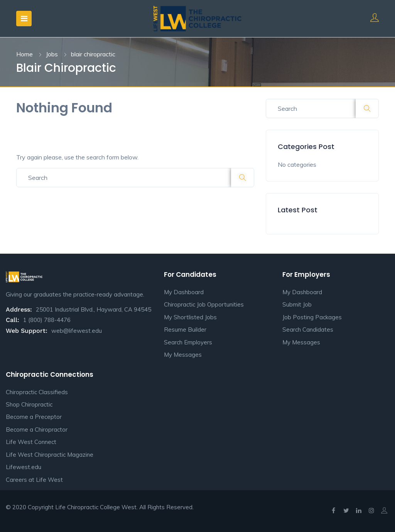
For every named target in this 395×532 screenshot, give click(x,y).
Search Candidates (308, 330)
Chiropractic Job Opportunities (204, 304)
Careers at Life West (34, 480)
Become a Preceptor (34, 417)
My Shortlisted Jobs (190, 317)
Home (24, 54)
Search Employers (188, 342)
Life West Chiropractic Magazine (50, 455)
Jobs (52, 54)
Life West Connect (31, 442)
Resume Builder (185, 330)
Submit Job (297, 304)
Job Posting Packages (312, 317)
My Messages (183, 355)
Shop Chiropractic (29, 404)
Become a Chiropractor (37, 429)
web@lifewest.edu (77, 331)
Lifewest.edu (24, 467)
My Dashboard (184, 292)
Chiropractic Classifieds (37, 392)
